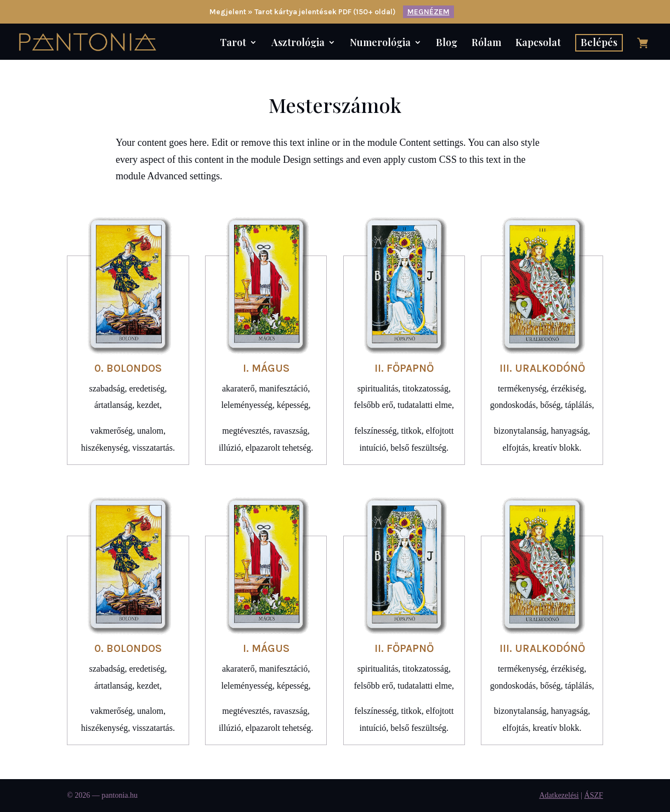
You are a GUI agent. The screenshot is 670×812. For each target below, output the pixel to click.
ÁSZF (594, 795)
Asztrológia (298, 44)
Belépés (599, 42)
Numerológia (380, 44)
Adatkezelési (559, 795)
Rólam (486, 44)
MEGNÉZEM (428, 12)
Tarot (233, 44)
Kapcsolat (538, 44)
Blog (447, 44)
